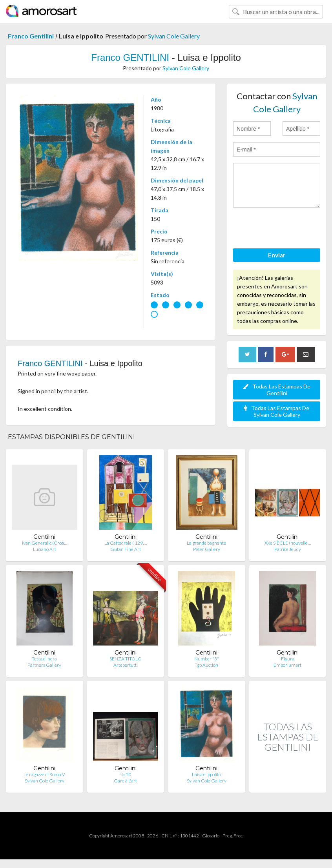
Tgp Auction (206, 665)
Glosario (211, 836)
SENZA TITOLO (126, 659)
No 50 (125, 774)
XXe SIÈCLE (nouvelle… (288, 543)
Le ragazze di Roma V (44, 774)
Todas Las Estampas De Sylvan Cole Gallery (277, 411)
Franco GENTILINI (130, 57)
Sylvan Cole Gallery (174, 36)
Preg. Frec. (233, 836)
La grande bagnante (206, 543)
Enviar (277, 255)
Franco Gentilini (31, 36)
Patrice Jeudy (288, 549)
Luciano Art (45, 549)
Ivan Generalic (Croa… (45, 543)
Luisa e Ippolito (206, 774)
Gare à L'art (125, 781)
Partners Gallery (44, 665)
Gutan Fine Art (126, 549)
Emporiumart (287, 665)
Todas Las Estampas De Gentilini (277, 390)
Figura (288, 659)
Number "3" (207, 659)
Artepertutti (126, 665)
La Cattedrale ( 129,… (126, 543)
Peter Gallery (207, 549)
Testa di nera (44, 659)
